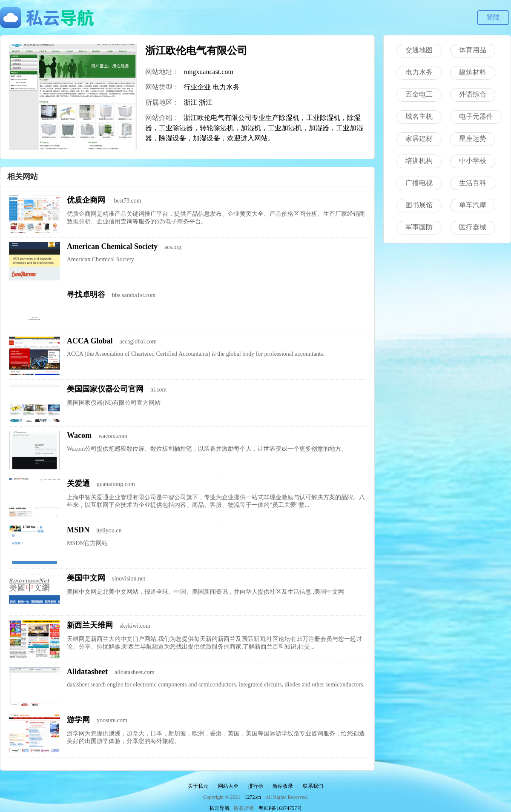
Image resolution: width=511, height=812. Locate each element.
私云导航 (219, 808)
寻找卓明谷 (86, 294)
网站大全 (228, 786)
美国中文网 (86, 578)
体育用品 (473, 50)
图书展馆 (419, 205)
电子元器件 (476, 116)
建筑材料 (473, 72)
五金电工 (419, 94)
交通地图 (419, 50)
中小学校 (473, 161)
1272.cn (253, 797)
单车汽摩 (473, 205)
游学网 (78, 720)
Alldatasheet (87, 672)
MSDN (78, 530)
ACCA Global (90, 341)
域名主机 (419, 116)
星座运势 (473, 139)
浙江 (190, 102)
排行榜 (255, 786)
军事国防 (419, 227)
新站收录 (283, 786)
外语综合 (473, 94)
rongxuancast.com (208, 72)
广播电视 (419, 183)
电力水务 (226, 87)
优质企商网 (87, 200)
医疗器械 (473, 227)
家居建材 (419, 139)
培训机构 (419, 161)
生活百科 (473, 183)
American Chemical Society (112, 246)
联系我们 (313, 786)
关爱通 (78, 483)
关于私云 (198, 786)
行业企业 (197, 87)
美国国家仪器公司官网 (105, 389)
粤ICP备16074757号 (280, 808)
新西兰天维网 (90, 625)
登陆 (493, 17)
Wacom (79, 435)
